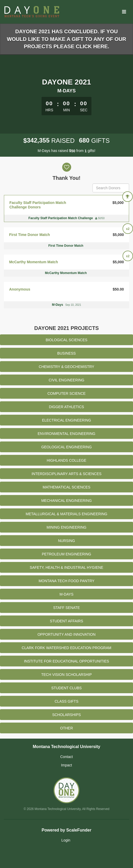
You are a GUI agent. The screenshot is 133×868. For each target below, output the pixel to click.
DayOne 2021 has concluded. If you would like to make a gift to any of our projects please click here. (66, 39)
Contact (66, 757)
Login (66, 840)
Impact (66, 765)
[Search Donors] (111, 188)
